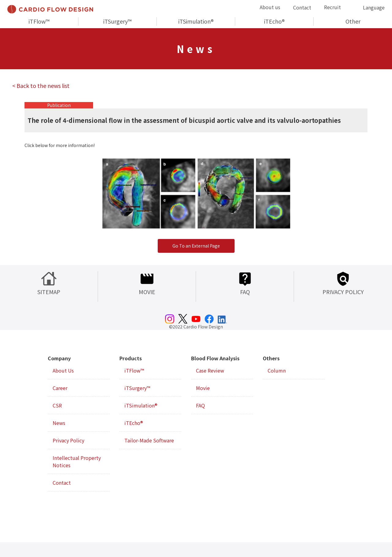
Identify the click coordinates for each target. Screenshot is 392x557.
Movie (203, 388)
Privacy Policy (68, 440)
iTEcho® (274, 21)
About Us (63, 370)
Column (277, 370)
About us (270, 7)
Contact (302, 7)
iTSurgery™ (117, 21)
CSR (57, 405)
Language (374, 7)
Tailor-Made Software (149, 440)
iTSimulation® (196, 21)
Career (60, 388)
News (59, 423)
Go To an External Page (196, 246)
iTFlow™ (39, 21)
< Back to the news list (41, 85)
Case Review (210, 370)
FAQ (200, 405)
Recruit (332, 7)
